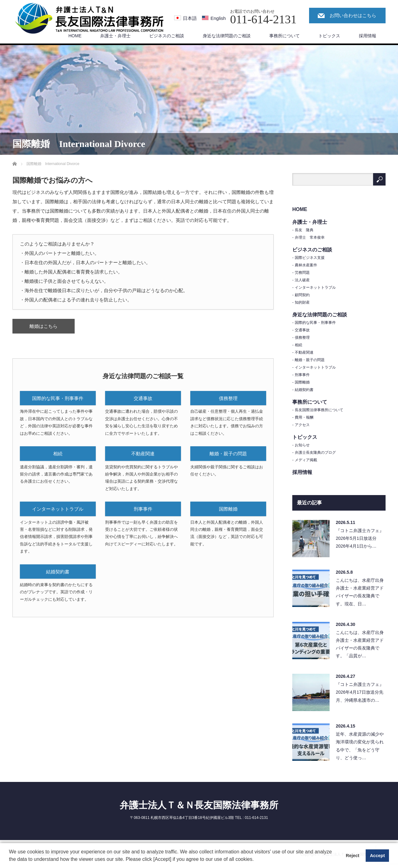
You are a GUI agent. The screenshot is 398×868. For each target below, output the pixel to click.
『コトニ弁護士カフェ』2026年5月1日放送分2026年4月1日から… (360, 538)
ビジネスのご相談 (167, 36)
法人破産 (302, 280)
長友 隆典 (304, 230)
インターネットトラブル (58, 509)
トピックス (329, 36)
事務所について (285, 36)
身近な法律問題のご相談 (227, 36)
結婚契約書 (58, 572)
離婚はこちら (44, 326)
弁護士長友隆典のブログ (315, 452)
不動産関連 (143, 454)
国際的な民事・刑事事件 (58, 398)
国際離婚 (228, 509)
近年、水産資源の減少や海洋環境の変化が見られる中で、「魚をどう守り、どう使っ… (360, 746)
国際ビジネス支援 (310, 258)
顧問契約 (302, 295)
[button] (256, 860)
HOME (75, 36)
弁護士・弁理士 (115, 36)
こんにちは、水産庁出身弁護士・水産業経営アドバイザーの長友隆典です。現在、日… (360, 592)
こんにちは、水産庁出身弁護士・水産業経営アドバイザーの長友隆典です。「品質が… (360, 644)
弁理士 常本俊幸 (310, 237)
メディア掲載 (306, 460)
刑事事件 (143, 509)
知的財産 (302, 302)
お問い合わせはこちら (353, 15)
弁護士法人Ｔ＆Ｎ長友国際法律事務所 (199, 805)
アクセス (302, 425)
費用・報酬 (304, 417)
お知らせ (302, 445)
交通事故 (143, 398)
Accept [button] (377, 856)
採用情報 (368, 36)
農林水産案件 (306, 265)
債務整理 (228, 398)
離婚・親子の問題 (228, 454)
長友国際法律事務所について (319, 410)
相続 (58, 454)
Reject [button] (352, 856)
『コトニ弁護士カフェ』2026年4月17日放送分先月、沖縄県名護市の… (360, 692)
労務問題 (302, 273)
